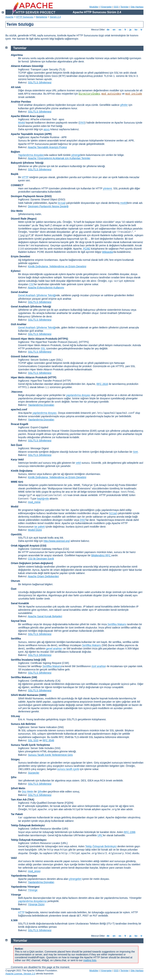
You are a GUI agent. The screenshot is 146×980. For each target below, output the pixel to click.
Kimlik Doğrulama (22, 471)
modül (124, 203)
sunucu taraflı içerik (68, 769)
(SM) (34, 677)
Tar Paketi (17, 814)
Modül (22, 123)
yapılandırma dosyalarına (32, 901)
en (114, 30)
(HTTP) (52, 377)
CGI (31, 284)
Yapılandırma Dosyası (24, 876)
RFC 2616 (102, 384)
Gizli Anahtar (19, 324)
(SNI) (61, 727)
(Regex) (32, 219)
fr (125, 30)
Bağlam (15, 152)
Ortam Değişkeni (21, 563)
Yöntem (15, 909)
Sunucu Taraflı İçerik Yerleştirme (30, 745)
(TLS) (62, 69)
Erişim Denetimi (20, 256)
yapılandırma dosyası (78, 395)
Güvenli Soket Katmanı (25, 356)
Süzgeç (15, 759)
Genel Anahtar (19, 292)
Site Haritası (137, 7)
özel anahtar (98, 666)
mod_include (134, 94)
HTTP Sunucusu (25, 17)
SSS (116, 7)
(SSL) (59, 360)
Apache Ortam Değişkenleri (43, 576)
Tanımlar (20, 48)
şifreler (124, 105)
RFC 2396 (130, 832)
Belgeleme (42, 17)
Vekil (14, 858)
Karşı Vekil (17, 460)
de (108, 30)
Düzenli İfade (19, 219)
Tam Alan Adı (19, 800)
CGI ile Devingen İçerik (41, 559)
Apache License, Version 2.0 (20, 974)
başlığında (43, 499)
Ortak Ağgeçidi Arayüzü (25, 546)
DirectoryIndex (89, 94)
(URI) (65, 829)
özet (135, 452)
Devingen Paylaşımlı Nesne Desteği (48, 206)
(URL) (64, 843)
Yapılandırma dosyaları (31, 155)
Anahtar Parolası (21, 102)
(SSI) (58, 748)
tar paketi (40, 527)
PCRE (87, 249)
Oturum (15, 581)
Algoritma (17, 55)
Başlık (15, 174)
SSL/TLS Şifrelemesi (40, 82)
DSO (82, 123)
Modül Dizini (35, 530)
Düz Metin (17, 211)
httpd (62, 203)
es (120, 30)
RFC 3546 (48, 740)
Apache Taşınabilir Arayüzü (27, 134)
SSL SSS (33, 740)
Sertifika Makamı (117, 624)
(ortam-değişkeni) (42, 563)
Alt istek (16, 87)
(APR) (48, 134)
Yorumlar (20, 941)
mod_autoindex (111, 94)
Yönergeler (106, 7)
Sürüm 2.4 (55, 17)
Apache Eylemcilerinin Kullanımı (46, 288)
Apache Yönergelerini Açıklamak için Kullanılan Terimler (59, 158)
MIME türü (17, 482)
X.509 (14, 920)
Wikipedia (108, 252)
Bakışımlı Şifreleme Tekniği (27, 163)
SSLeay (15, 716)
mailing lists (90, 960)
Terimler (124, 7)
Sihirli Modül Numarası (25, 695)
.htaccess (17, 392)
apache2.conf (19, 409)
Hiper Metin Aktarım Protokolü (29, 377)
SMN (43, 695)
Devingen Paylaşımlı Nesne (27, 196)
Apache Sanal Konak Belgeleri (45, 616)
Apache (9, 17)
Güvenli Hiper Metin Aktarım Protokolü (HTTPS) (39, 339)
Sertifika (16, 639)
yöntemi (108, 188)
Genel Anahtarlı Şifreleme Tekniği (37, 295)
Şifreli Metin (18, 788)
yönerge (76, 155)
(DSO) (48, 196)
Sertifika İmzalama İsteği (26, 660)
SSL (43, 348)
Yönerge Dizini (36, 904)
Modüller (94, 7)
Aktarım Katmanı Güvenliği (27, 66)
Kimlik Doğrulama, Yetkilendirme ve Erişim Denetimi (57, 266)
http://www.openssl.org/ (57, 541)
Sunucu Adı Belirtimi (23, 724)
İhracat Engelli (20, 424)
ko (136, 30)
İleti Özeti (16, 445)
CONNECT (17, 185)
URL (100, 835)
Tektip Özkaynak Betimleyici (28, 825)
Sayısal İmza (18, 621)
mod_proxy (34, 871)
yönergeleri (75, 879)
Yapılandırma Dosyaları (41, 405)
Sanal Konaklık (20, 603)
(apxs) (40, 116)
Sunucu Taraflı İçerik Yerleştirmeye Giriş (50, 755)
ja (130, 30)
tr (142, 30)
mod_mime (34, 502)
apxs (47, 129)
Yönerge (33, 890)
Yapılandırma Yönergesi (25, 887)
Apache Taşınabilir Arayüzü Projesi (47, 147)
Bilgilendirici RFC (101, 555)
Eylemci (16, 271)
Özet (14, 589)
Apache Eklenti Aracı (23, 116)
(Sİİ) (43, 660)
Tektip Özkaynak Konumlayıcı (29, 840)
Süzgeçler (34, 773)
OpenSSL (17, 534)
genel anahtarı (54, 649)
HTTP (25, 177)
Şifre (14, 777)
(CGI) (43, 546)
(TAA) (31, 800)
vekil (78, 463)
